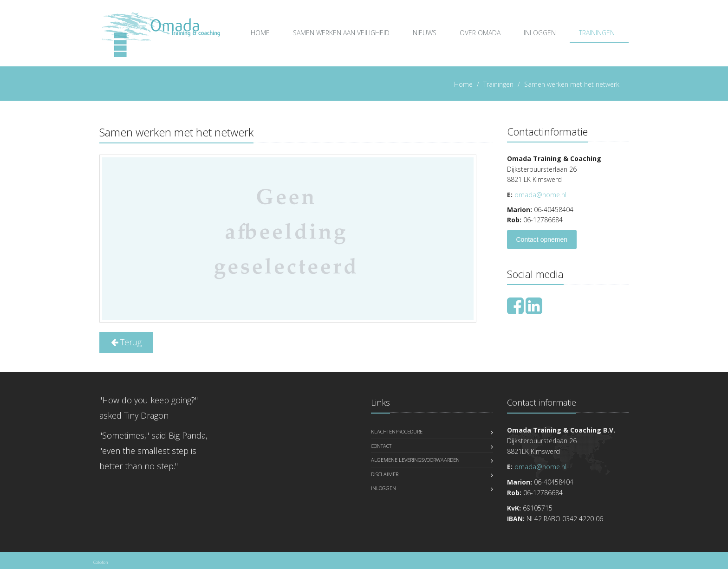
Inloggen (540, 33)
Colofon (101, 562)
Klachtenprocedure (397, 431)
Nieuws (425, 33)
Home (260, 33)
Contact (381, 446)
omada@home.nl (540, 195)
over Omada (480, 33)
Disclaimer (385, 474)
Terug (126, 342)
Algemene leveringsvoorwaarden (415, 460)
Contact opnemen (542, 239)
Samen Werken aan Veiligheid (341, 33)
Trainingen (597, 33)
